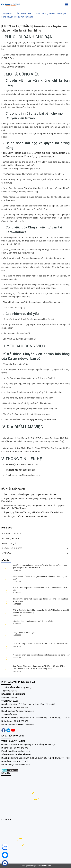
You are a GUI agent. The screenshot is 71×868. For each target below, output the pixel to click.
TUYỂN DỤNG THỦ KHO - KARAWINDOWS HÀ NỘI (24, 517)
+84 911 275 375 (20, 721)
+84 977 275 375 (9, 691)
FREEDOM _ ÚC (10, 543)
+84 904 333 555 (9, 698)
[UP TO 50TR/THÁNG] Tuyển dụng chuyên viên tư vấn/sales (29, 494)
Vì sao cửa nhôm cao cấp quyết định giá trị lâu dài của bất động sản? (41, 655)
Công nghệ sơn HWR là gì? (24, 632)
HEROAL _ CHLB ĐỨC (13, 534)
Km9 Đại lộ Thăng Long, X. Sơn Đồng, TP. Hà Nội (32, 744)
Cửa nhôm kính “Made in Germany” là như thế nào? (33, 621)
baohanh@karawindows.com (21, 711)
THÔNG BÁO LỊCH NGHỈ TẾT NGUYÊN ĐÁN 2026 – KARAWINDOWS (40, 644)
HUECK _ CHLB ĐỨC (12, 548)
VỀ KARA (6, 553)
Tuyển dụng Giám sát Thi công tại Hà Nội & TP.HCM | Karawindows (32, 512)
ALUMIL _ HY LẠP (10, 539)
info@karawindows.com (19, 751)
